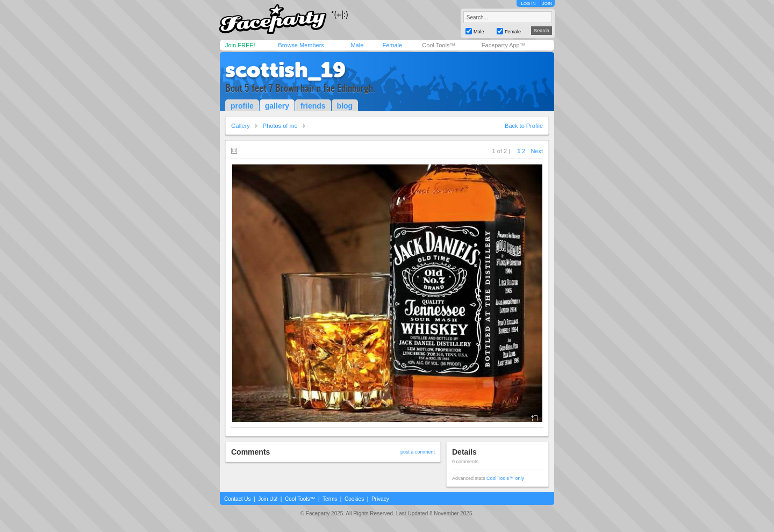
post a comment (418, 452)
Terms (330, 499)
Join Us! (268, 499)
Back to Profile (524, 126)
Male (357, 45)
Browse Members (301, 45)
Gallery (241, 126)
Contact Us (237, 499)
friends (313, 106)
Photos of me (280, 126)
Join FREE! (240, 45)
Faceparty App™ (504, 45)
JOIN (547, 3)
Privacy (380, 499)
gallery (277, 106)
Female (392, 45)
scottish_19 (285, 70)
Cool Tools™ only (505, 478)
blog (345, 106)
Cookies (354, 499)
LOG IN (528, 3)
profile (242, 106)
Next (537, 151)
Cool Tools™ (439, 45)
